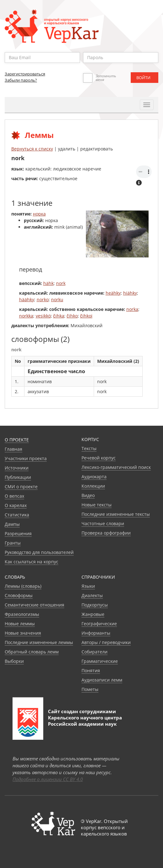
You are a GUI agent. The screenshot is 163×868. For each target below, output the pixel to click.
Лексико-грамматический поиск (116, 467)
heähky (113, 293)
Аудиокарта (94, 477)
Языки (88, 586)
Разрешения (18, 533)
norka (132, 309)
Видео (88, 495)
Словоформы (19, 595)
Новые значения (23, 633)
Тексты (89, 448)
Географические (99, 624)
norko (43, 299)
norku (57, 299)
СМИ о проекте (21, 487)
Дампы (12, 524)
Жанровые (93, 614)
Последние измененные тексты (116, 514)
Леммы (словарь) (23, 586)
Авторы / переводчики (106, 642)
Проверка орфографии (106, 533)
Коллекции (93, 486)
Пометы (90, 689)
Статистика (17, 515)
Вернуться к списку (32, 149)
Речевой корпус (99, 458)
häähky (27, 299)
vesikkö (43, 316)
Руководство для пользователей (39, 552)
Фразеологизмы (22, 614)
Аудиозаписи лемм (102, 680)
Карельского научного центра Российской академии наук (85, 721)
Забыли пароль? (21, 80)
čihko (72, 316)
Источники (17, 468)
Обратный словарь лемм (32, 652)
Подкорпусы (95, 605)
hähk (48, 283)
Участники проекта (26, 458)
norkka (26, 316)
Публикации (18, 477)
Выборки (14, 661)
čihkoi (86, 316)
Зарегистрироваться (25, 74)
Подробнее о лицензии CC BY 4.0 (48, 779)
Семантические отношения (34, 605)
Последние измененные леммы (39, 642)
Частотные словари (103, 523)
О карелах (16, 505)
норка (39, 214)
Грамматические (100, 661)
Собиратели (95, 652)
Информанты (96, 633)
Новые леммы (20, 624)
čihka (59, 316)
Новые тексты (97, 505)
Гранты (13, 543)
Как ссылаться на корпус (32, 562)
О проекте (17, 440)
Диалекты (92, 595)
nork (61, 283)
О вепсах (14, 496)
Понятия (91, 670)
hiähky (130, 293)
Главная (13, 449)
